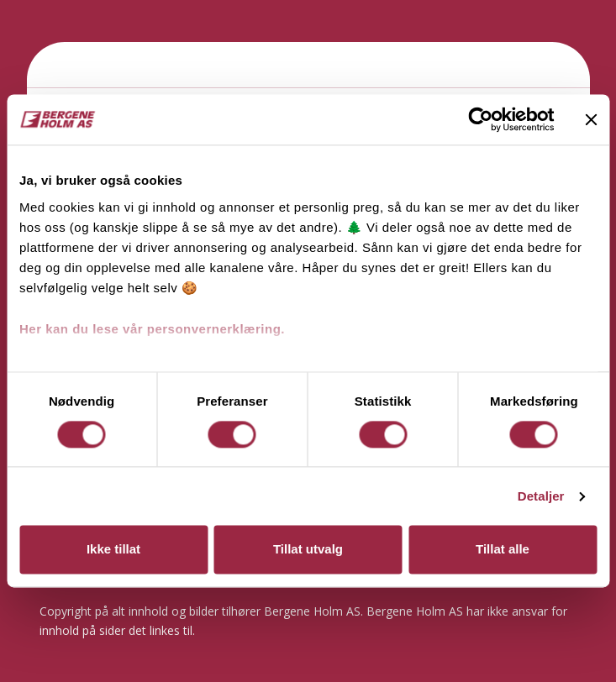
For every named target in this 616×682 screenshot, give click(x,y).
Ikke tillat (113, 550)
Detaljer (541, 496)
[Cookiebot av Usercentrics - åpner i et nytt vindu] (480, 119)
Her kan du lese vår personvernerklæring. (152, 329)
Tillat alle (503, 550)
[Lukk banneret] (591, 119)
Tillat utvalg (308, 550)
